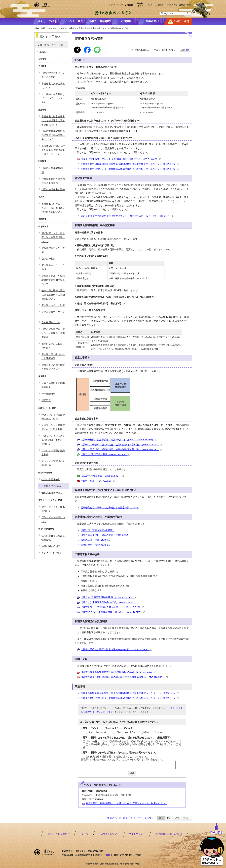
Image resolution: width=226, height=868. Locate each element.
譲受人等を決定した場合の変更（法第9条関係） (106, 535)
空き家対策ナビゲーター (53, 314)
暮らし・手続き (69, 28)
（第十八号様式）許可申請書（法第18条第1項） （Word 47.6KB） (116, 650)
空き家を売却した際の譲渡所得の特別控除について (53, 280)
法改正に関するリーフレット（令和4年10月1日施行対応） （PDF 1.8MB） (121, 159)
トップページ (54, 28)
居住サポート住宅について (53, 519)
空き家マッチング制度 (53, 305)
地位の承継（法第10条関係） (96, 540)
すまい (106, 28)
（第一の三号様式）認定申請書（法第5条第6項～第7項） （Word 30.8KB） (121, 449)
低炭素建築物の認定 (52, 493)
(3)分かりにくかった (153, 732)
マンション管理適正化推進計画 (53, 463)
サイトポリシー (137, 834)
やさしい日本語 (156, 5)
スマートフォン (182, 818)
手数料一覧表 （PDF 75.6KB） (98, 481)
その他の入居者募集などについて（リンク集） (53, 98)
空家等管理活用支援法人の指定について (53, 367)
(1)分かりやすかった (96, 732)
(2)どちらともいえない (125, 732)
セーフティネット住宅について (53, 509)
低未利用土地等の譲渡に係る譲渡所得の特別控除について (53, 295)
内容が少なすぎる (144, 741)
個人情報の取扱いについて (169, 834)
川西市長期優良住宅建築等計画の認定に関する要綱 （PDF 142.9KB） (118, 672)
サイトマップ (117, 5)
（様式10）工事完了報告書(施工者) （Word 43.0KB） (110, 602)
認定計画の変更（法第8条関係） (98, 530)
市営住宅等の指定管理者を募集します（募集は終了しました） (53, 150)
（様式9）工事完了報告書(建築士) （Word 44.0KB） (109, 597)
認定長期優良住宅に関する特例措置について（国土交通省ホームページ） (127, 216)
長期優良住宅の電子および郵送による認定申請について (110, 508)
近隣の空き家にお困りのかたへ (53, 346)
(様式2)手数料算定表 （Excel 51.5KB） (102, 476)
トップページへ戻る (143, 818)
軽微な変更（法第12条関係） (96, 545)
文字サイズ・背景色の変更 (179, 5)
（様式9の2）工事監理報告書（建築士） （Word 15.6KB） (112, 607)
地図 (108, 855)
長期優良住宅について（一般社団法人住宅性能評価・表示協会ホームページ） (130, 169)
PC (169, 818)
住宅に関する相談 (51, 546)
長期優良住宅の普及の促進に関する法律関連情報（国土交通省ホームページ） (130, 164)
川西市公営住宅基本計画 (53, 170)
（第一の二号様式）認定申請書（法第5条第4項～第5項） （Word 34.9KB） (121, 445)
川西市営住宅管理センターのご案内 (53, 75)
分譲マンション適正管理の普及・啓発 (53, 417)
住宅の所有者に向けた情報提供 (53, 538)
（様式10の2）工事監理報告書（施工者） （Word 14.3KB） (113, 612)
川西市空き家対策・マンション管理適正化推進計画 (53, 333)
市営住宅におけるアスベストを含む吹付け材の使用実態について (53, 208)
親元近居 (46, 400)
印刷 (183, 50)
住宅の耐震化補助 (51, 480)
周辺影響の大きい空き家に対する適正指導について (53, 237)
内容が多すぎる (120, 741)
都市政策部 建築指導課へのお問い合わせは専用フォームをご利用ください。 (127, 803)
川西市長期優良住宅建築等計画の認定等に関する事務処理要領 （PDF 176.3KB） (124, 677)
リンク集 (84, 834)
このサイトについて (109, 834)
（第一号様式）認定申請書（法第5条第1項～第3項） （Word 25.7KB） (119, 440)
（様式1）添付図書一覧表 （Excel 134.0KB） (106, 454)
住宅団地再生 (48, 394)
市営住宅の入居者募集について (53, 86)
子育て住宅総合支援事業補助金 (53, 385)
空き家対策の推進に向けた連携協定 (53, 356)
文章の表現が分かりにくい (103, 744)
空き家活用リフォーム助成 (53, 267)
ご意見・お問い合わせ (58, 834)
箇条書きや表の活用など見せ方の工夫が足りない (148, 744)
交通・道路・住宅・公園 (90, 28)
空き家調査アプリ (51, 322)
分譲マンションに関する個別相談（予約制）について (53, 440)
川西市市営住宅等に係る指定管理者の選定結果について (53, 135)
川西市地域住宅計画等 (53, 190)
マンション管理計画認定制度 (53, 453)
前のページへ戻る (119, 818)
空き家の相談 (48, 259)
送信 (132, 773)
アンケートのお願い (52, 553)
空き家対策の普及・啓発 (53, 250)
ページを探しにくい (96, 741)
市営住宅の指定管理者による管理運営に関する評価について (53, 121)
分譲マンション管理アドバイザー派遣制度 (53, 427)
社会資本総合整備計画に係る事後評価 (53, 181)
